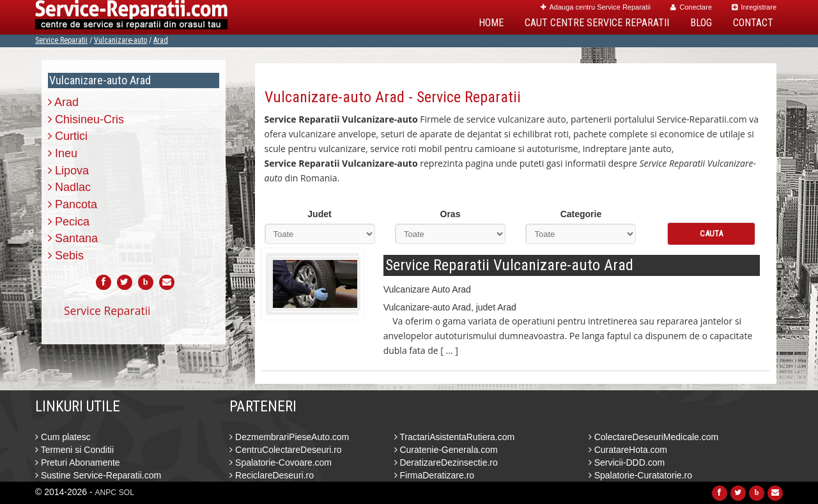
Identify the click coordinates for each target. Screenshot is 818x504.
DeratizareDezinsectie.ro (446, 462)
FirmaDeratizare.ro (435, 475)
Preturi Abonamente (78, 462)
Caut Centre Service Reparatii (597, 23)
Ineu (63, 153)
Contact (753, 23)
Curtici (68, 136)
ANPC (106, 493)
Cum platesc (63, 437)
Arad (161, 40)
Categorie (581, 214)
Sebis (66, 256)
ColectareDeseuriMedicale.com (653, 437)
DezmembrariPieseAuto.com (289, 437)
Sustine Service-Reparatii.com (98, 475)
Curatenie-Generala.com (446, 450)
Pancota (73, 204)
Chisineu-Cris (86, 119)
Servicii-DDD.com (627, 462)
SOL (127, 493)
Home (491, 23)
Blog (701, 23)
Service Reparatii (61, 40)
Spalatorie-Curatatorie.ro (640, 475)
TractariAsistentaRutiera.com (455, 437)
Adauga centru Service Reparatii (596, 7)
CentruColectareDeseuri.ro (285, 450)
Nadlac (69, 187)
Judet (319, 214)
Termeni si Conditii (74, 450)
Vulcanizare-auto (120, 40)
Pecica (69, 222)
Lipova (68, 171)
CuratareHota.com (628, 450)
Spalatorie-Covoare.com (281, 462)
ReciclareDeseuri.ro (272, 475)
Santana (73, 238)
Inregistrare (754, 7)
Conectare (691, 7)
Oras (451, 214)
